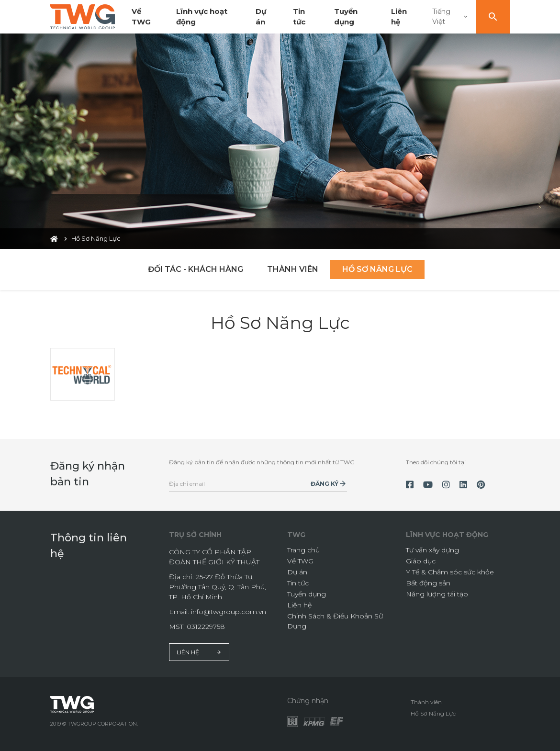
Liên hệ (199, 652)
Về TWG (300, 561)
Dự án (297, 572)
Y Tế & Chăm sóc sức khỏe (450, 572)
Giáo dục (421, 561)
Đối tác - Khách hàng (196, 269)
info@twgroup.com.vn (229, 612)
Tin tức (298, 583)
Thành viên (293, 269)
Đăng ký (325, 484)
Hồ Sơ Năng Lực (377, 269)
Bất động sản (428, 583)
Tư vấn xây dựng (432, 550)
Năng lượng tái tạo (437, 594)
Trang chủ (303, 550)
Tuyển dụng (307, 594)
